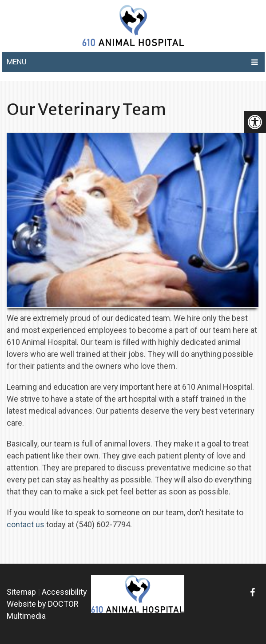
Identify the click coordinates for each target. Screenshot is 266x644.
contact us (26, 524)
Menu (17, 62)
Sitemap (21, 592)
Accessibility (64, 592)
